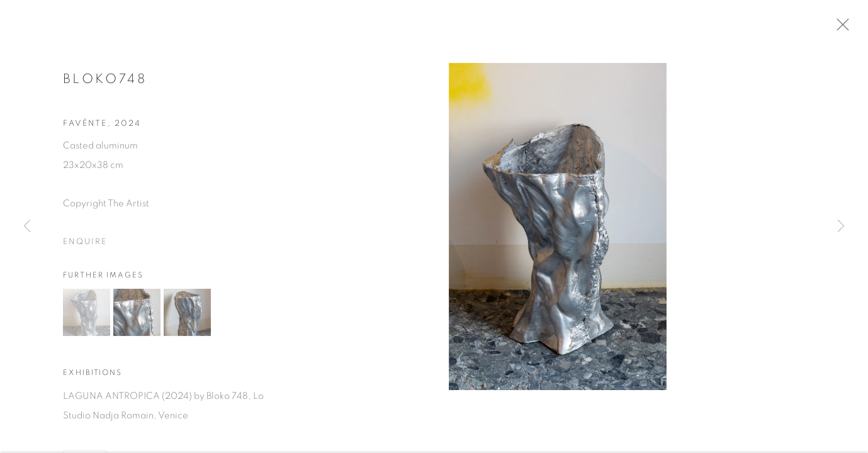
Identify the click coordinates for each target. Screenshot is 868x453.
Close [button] (845, 28)
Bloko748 (105, 83)
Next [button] (841, 226)
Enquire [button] (85, 246)
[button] (87, 317)
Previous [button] (27, 226)
